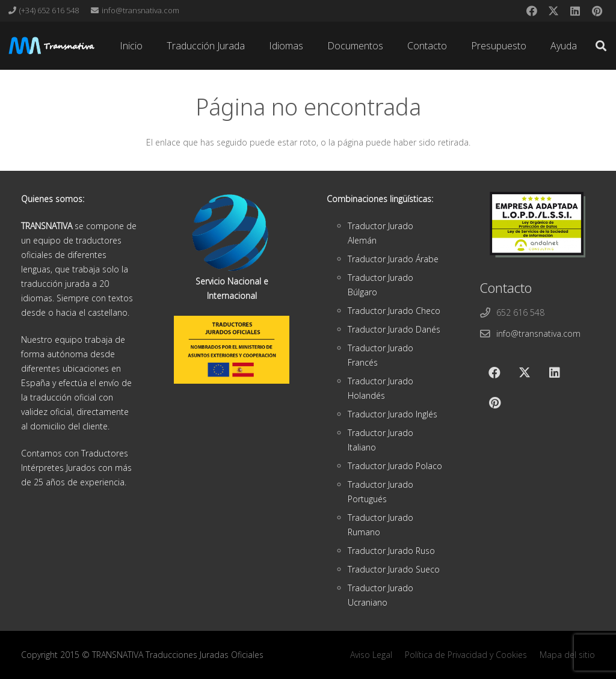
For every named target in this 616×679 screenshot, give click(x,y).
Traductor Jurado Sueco (394, 569)
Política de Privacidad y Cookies (466, 655)
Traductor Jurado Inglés (393, 414)
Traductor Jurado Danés (394, 329)
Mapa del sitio (567, 655)
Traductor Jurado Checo (394, 311)
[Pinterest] (597, 11)
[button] (601, 46)
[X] (553, 11)
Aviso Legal (371, 655)
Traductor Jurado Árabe (393, 259)
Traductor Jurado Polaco (395, 466)
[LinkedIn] (575, 11)
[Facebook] (532, 11)
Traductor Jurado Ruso (391, 551)
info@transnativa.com (538, 333)
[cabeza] (51, 46)
